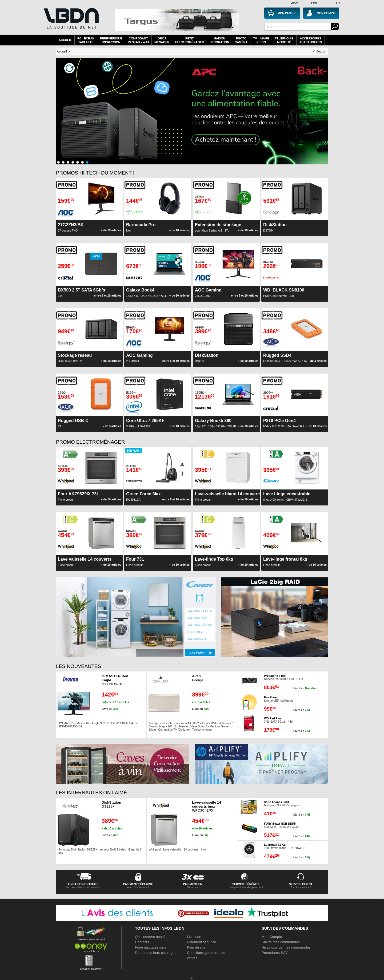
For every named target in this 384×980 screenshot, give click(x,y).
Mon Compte (272, 937)
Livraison (194, 937)
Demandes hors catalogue (156, 953)
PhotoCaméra (241, 40)
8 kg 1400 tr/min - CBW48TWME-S (287, 496)
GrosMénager (162, 40)
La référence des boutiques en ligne (71, 22)
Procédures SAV (275, 953)
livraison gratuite (83, 884)
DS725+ (275, 227)
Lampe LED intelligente (279, 699)
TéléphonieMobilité (284, 40)
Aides (295, 3)
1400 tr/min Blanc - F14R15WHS (285, 846)
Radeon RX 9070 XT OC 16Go (283, 677)
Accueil (65, 40)
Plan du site (196, 947)
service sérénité (246, 884)
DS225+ (111, 804)
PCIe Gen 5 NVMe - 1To (284, 293)
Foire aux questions (150, 947)
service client (301, 884)
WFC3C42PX (207, 806)
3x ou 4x (193, 887)
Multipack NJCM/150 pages (281, 804)
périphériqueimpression (111, 40)
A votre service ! (301, 887)
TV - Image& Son (261, 40)
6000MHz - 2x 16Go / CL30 (281, 825)
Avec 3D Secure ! (138, 887)
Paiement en (193, 884)
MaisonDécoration (219, 40)
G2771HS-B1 (115, 680)
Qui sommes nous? (150, 937)
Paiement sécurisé (202, 942)
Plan (314, 3)
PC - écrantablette (86, 40)
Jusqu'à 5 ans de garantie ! (246, 887)
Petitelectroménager (189, 40)
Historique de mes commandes (286, 947)
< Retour (319, 51)
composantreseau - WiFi (138, 40)
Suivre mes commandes (281, 942)
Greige (198, 678)
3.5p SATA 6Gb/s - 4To (278, 720)
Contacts (142, 942)
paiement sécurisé (138, 884)
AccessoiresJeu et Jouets (311, 40)
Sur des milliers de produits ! (83, 887)
